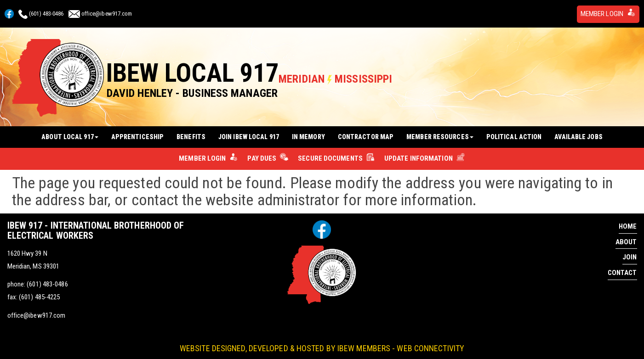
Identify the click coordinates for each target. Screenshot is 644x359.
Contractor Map (366, 133)
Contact (622, 268)
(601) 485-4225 (39, 292)
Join (630, 252)
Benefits (191, 133)
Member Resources (440, 133)
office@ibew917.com (107, 13)
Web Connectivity (430, 343)
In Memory (308, 133)
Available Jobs (578, 133)
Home (628, 222)
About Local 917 (70, 133)
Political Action (514, 133)
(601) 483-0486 (46, 13)
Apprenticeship (137, 133)
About (626, 237)
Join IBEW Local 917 (249, 133)
